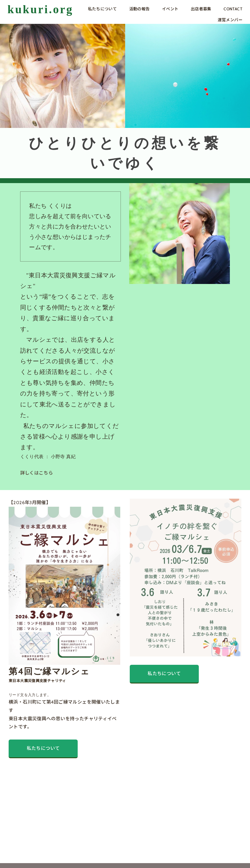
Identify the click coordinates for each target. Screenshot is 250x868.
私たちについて (103, 9)
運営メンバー (230, 20)
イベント (170, 9)
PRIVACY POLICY (47, 855)
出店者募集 (201, 9)
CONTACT (233, 9)
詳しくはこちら (37, 473)
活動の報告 (140, 9)
